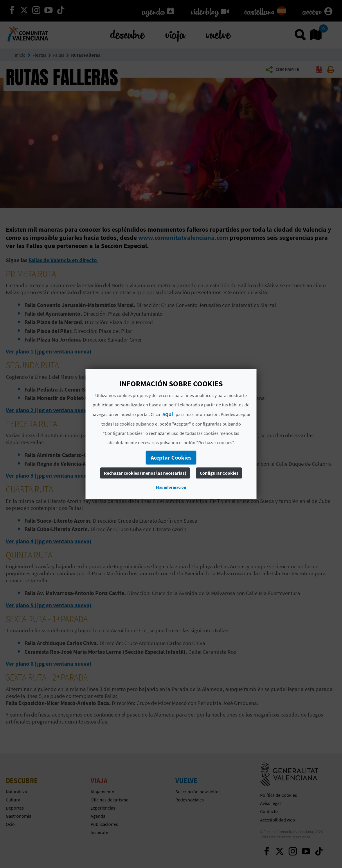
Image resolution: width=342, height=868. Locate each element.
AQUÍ (168, 414)
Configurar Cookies (219, 473)
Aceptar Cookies (171, 457)
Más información (171, 487)
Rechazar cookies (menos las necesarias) (145, 473)
